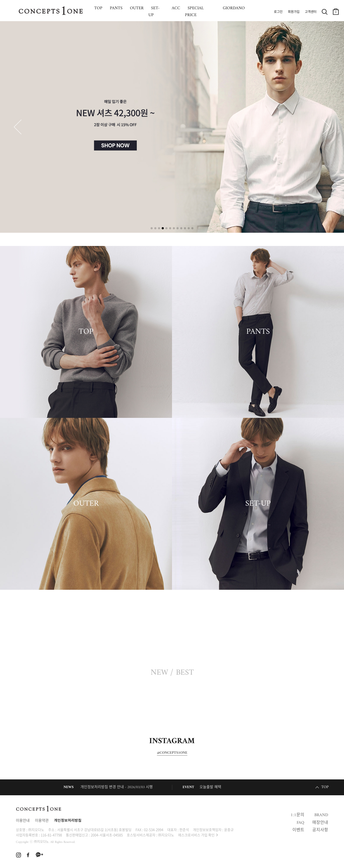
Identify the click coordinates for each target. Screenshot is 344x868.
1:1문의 (297, 815)
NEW (159, 673)
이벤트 (298, 830)
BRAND (321, 815)
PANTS (258, 332)
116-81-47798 (51, 835)
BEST (185, 673)
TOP (86, 332)
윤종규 (229, 830)
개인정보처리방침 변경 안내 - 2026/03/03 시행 (117, 787)
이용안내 (23, 821)
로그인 (278, 12)
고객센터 (311, 12)
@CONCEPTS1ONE (172, 753)
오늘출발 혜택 (210, 787)
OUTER (86, 504)
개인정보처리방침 (68, 821)
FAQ (300, 823)
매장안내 (320, 823)
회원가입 (294, 12)
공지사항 (320, 830)
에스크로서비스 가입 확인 (196, 835)
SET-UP (258, 504)
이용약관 (42, 821)
